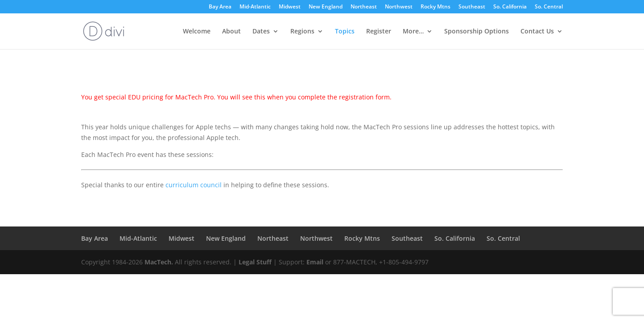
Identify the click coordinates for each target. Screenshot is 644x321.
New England (326, 7)
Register (379, 32)
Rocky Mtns (436, 7)
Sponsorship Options (477, 32)
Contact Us (537, 32)
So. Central (549, 7)
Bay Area (220, 7)
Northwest (399, 7)
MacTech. (159, 262)
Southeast (472, 7)
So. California (510, 7)
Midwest (290, 7)
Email (315, 262)
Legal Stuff (255, 262)
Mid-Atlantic (255, 7)
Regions (302, 32)
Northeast (364, 7)
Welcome (197, 32)
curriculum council (194, 185)
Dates (261, 32)
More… (413, 32)
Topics (345, 32)
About (231, 32)
